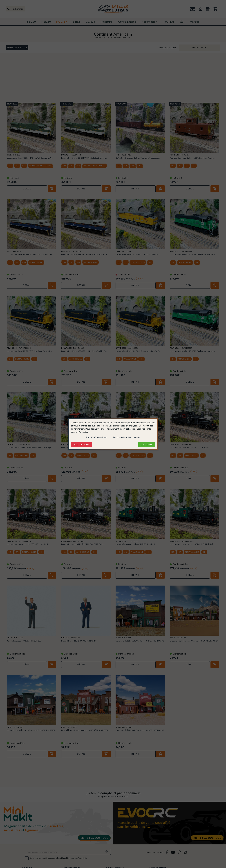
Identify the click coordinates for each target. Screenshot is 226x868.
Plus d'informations (96, 437)
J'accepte (147, 445)
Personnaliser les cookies (126, 437)
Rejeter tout (81, 445)
